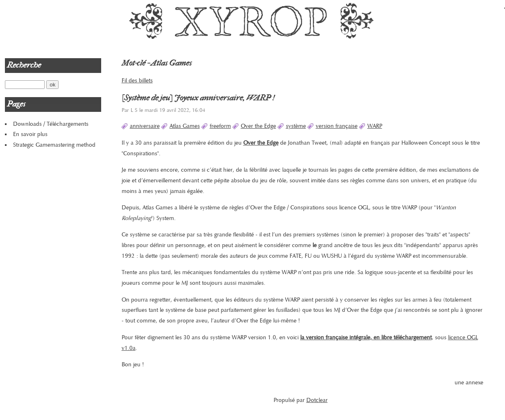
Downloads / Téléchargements (51, 124)
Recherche (24, 65)
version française (337, 126)
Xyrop (252, 20)
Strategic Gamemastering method (54, 145)
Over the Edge (258, 126)
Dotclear (317, 400)
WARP (375, 126)
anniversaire (145, 126)
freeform (220, 126)
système (296, 126)
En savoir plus (30, 134)
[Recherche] (25, 85)
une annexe (469, 383)
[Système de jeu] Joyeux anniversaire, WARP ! (198, 98)
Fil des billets (137, 81)
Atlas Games (185, 126)
